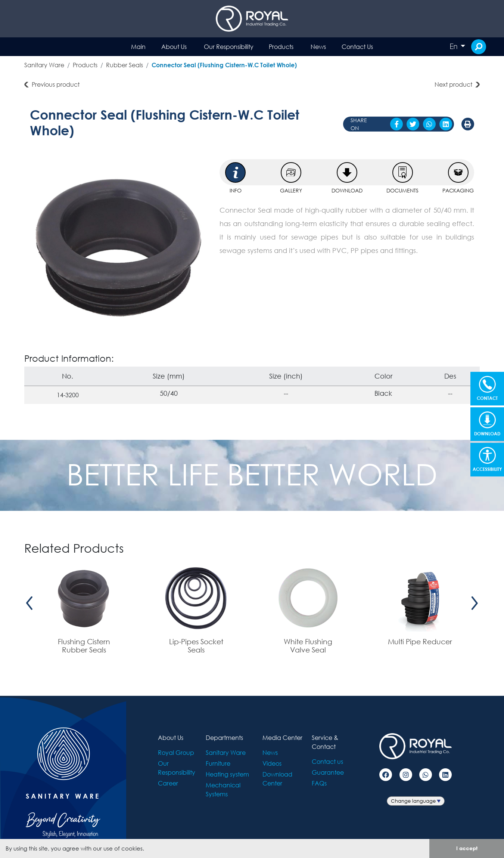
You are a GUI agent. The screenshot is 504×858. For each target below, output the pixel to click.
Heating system (227, 774)
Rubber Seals (125, 65)
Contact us (327, 761)
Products (281, 47)
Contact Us (357, 47)
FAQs (319, 783)
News (318, 47)
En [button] (454, 46)
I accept (467, 848)
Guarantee (328, 772)
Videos (272, 763)
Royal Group (176, 752)
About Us (174, 47)
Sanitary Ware (44, 65)
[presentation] (29, 603)
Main (138, 47)
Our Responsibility (229, 47)
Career (168, 783)
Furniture (218, 763)
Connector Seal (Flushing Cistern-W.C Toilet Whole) (224, 65)
